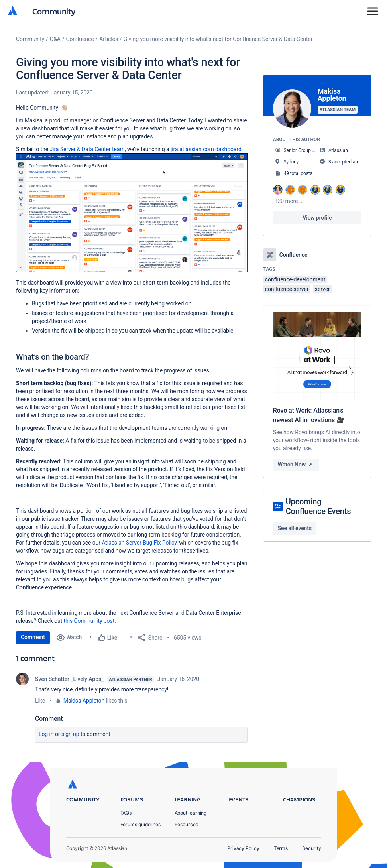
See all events (295, 528)
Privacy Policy (243, 848)
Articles (109, 39)
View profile (317, 218)
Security (311, 848)
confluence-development (295, 279)
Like (40, 701)
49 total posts (298, 173)
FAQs (126, 813)
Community (54, 11)
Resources (186, 824)
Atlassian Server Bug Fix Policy (139, 543)
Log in (46, 734)
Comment (33, 637)
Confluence (80, 39)
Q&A (55, 39)
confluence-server (287, 289)
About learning (191, 813)
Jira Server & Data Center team (87, 149)
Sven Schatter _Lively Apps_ (69, 679)
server (322, 289)
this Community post (89, 621)
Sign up (70, 734)
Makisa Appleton (84, 701)
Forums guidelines (141, 824)
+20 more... (289, 201)
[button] (132, 213)
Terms (281, 848)
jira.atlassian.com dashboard (206, 149)
